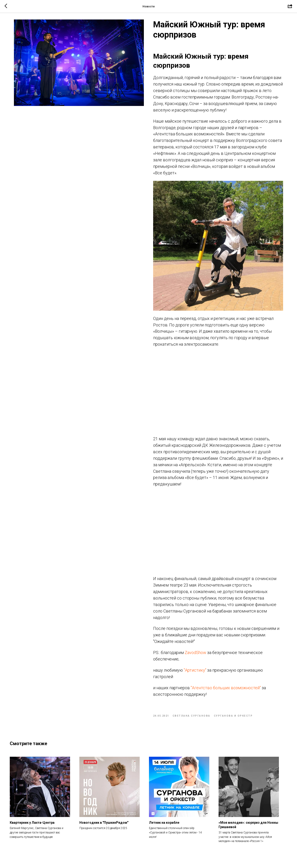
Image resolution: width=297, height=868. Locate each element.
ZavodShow (195, 655)
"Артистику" (195, 673)
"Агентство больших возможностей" (226, 690)
